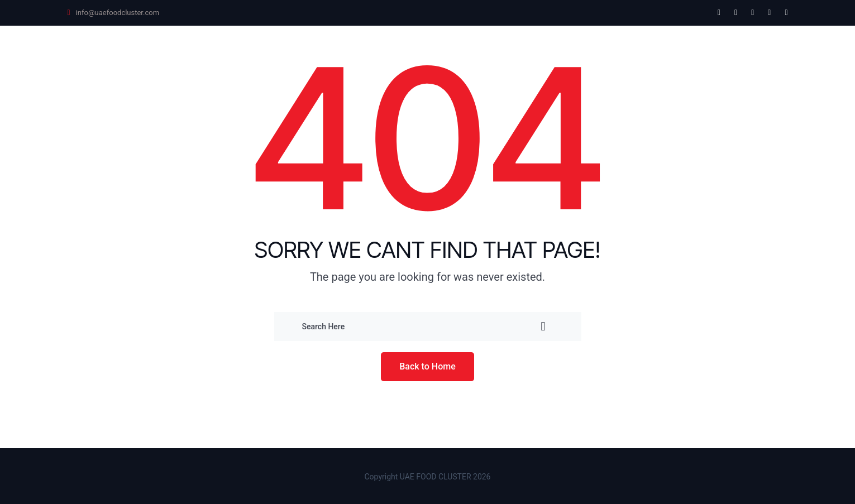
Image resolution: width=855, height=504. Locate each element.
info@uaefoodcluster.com (118, 13)
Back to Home (427, 366)
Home (182, 51)
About (602, 51)
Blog (768, 51)
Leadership (481, 51)
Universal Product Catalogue (365, 51)
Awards (548, 51)
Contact (717, 51)
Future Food (247, 51)
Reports (658, 51)
